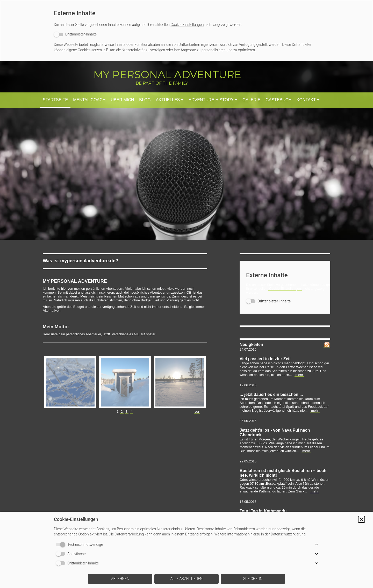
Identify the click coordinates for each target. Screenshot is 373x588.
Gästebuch (278, 100)
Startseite (55, 100)
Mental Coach (89, 100)
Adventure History (211, 100)
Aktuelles (168, 100)
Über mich (123, 100)
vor (197, 412)
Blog (145, 100)
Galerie (251, 100)
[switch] (75, 34)
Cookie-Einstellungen (187, 25)
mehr (299, 375)
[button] (361, 519)
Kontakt (306, 100)
